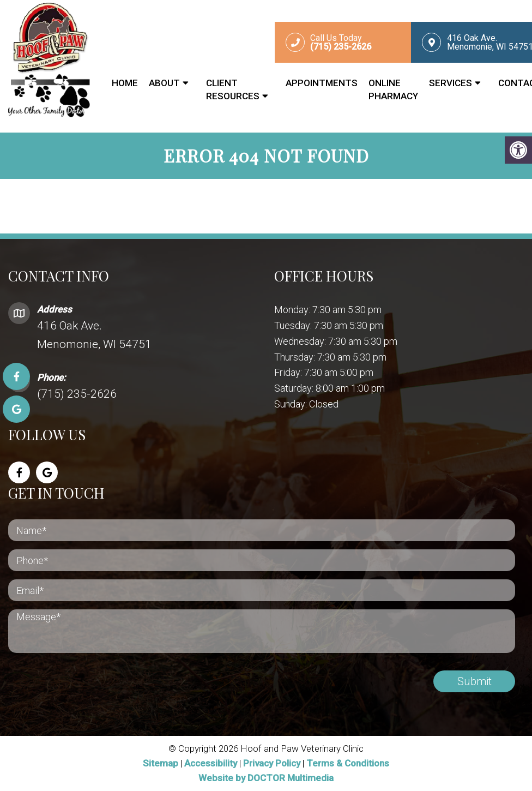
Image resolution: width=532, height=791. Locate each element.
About (164, 83)
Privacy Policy (273, 763)
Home (125, 83)
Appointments (322, 83)
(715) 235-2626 (77, 394)
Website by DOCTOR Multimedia (266, 778)
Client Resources (233, 89)
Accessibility (211, 763)
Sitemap (161, 763)
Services (451, 83)
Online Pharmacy (393, 89)
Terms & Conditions (348, 763)
